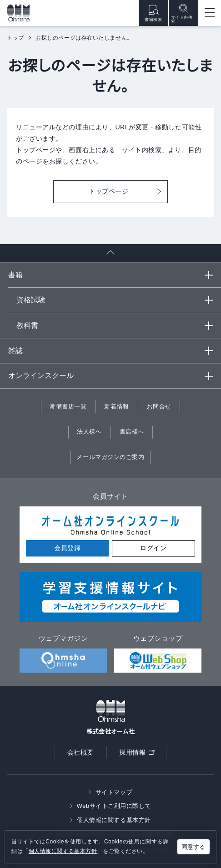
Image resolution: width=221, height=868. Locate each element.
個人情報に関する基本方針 (63, 851)
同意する (193, 847)
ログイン (153, 548)
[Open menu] (210, 13)
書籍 (15, 275)
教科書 (27, 325)
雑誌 (15, 350)
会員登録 (67, 548)
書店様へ (132, 431)
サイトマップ (114, 792)
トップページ (108, 191)
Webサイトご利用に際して (114, 806)
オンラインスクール (41, 375)
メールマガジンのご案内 (110, 457)
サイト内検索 (182, 13)
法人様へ (89, 431)
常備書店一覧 (68, 406)
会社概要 (80, 752)
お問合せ (159, 406)
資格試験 (31, 300)
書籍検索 (153, 13)
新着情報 (116, 406)
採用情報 (140, 754)
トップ (15, 38)
